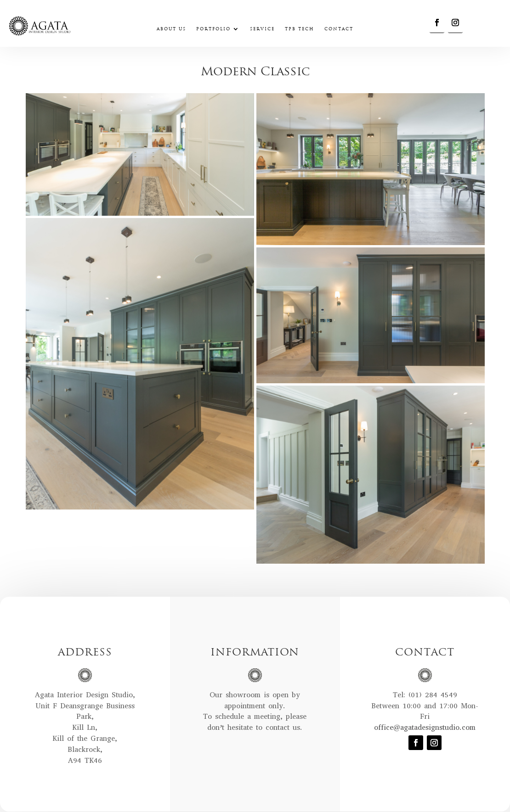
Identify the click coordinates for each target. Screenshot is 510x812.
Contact (339, 29)
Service (262, 29)
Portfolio (213, 29)
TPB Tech (300, 29)
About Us (171, 29)
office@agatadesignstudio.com (425, 727)
